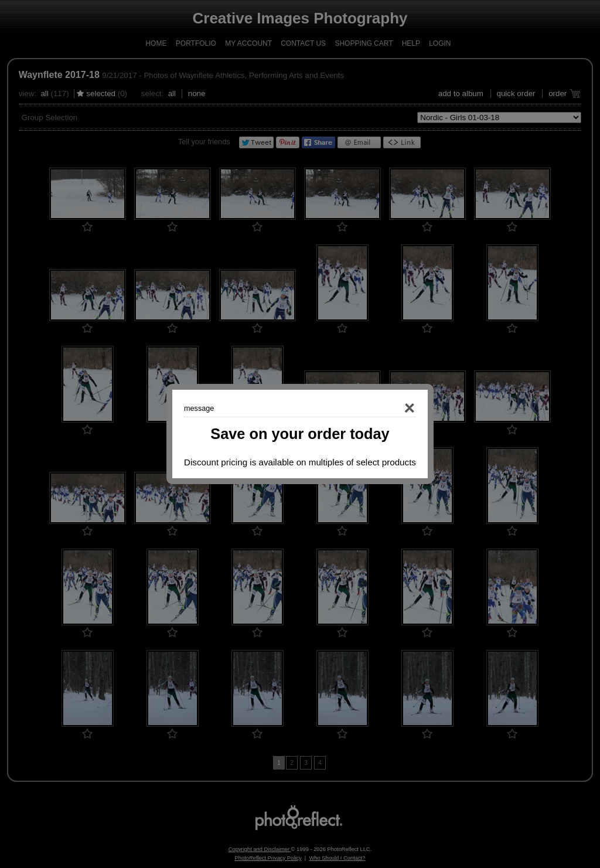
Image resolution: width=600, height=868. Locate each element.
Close (393, 409)
